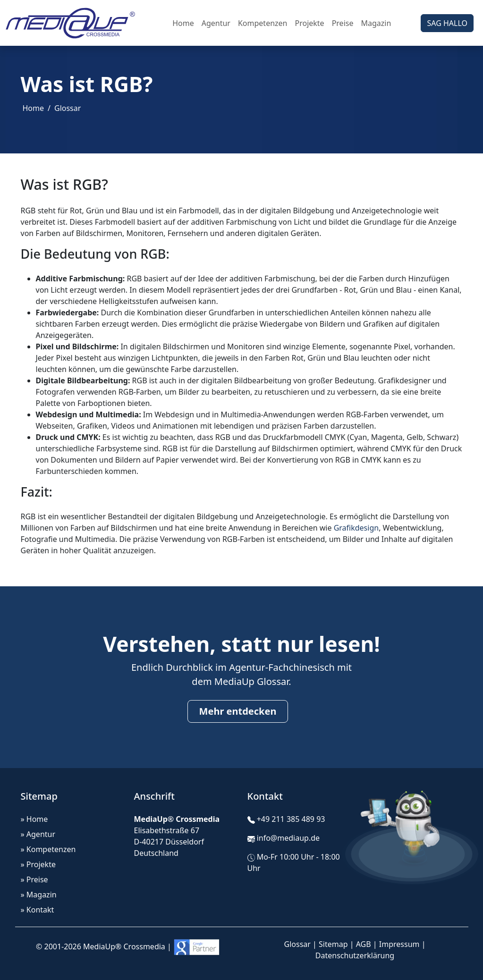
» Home (34, 819)
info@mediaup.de (288, 838)
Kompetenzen (263, 23)
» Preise (34, 879)
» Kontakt (38, 910)
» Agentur (38, 834)
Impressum (399, 944)
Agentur (216, 23)
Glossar (68, 108)
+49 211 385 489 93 (291, 819)
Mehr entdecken (238, 711)
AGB (364, 944)
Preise (343, 23)
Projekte (309, 23)
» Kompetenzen (48, 849)
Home (183, 23)
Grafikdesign (356, 528)
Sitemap (333, 944)
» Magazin (39, 895)
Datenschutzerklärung (355, 955)
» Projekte (38, 864)
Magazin (376, 23)
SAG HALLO (447, 23)
